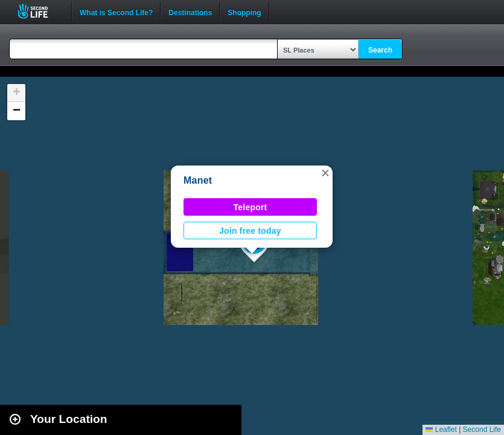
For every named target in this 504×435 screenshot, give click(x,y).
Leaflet (441, 430)
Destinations (190, 11)
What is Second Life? (116, 11)
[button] (325, 173)
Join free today (250, 231)
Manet (198, 180)
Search (380, 50)
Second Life (40, 11)
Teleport (250, 207)
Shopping (244, 11)
